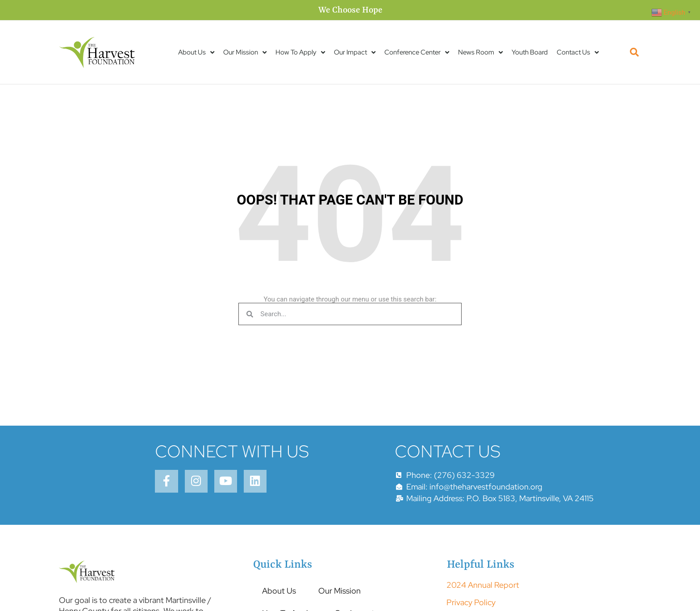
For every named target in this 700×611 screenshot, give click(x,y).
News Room (480, 52)
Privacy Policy (471, 602)
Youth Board (530, 52)
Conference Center (417, 52)
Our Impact (355, 52)
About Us (196, 52)
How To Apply (300, 52)
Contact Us (578, 52)
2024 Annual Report (483, 585)
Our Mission (245, 52)
